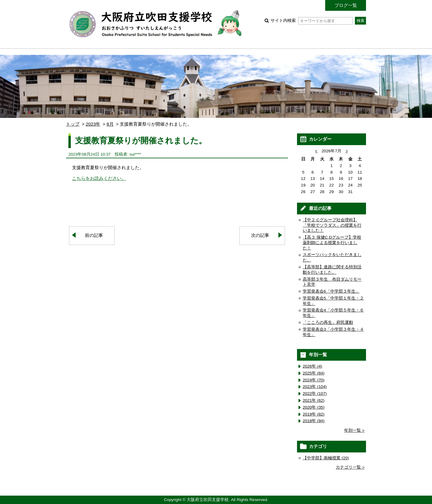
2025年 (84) (314, 373)
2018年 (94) (314, 421)
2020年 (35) (314, 407)
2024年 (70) (314, 380)
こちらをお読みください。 (99, 178)
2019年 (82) (314, 414)
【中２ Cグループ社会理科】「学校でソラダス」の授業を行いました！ (332, 225)
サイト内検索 (312, 21)
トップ (73, 124)
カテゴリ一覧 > (350, 467)
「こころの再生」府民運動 (328, 322)
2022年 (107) (315, 394)
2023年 (93, 124)
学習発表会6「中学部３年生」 (331, 291)
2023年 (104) (315, 387)
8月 (110, 124)
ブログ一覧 (346, 5)
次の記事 (260, 235)
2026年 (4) (312, 366)
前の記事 (94, 235)
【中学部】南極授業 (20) (326, 458)
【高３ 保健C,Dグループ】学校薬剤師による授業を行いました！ (332, 243)
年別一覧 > (354, 430)
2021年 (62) (314, 400)
